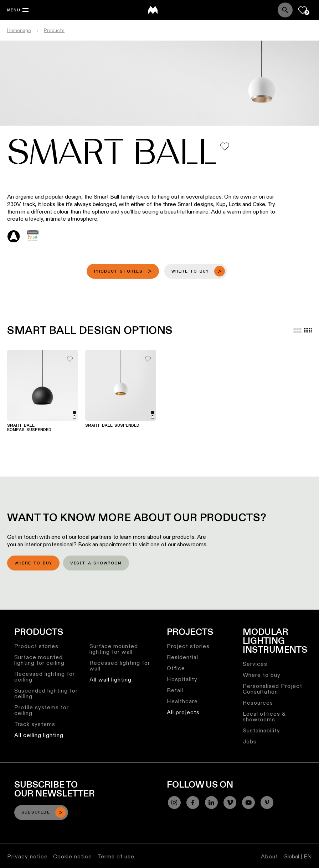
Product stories (36, 646)
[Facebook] (193, 803)
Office (176, 668)
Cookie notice (73, 856)
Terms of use (116, 856)
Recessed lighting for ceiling (45, 677)
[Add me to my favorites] (225, 146)
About (269, 856)
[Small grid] (308, 330)
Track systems (35, 724)
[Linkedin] (211, 803)
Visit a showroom (96, 563)
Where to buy (33, 563)
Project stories (188, 646)
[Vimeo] (230, 803)
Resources (258, 703)
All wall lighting (110, 680)
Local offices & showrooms (264, 717)
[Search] (285, 10)
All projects (183, 712)
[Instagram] (174, 803)
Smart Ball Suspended (112, 426)
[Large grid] (297, 330)
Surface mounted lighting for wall (114, 649)
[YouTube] (248, 803)
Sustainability (261, 730)
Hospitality (182, 679)
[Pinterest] (267, 803)
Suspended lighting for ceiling (46, 693)
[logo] (153, 10)
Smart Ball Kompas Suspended (29, 428)
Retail (175, 690)
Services (255, 664)
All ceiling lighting (39, 735)
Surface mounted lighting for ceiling (39, 660)
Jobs (250, 741)
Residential (182, 657)
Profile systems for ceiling (42, 710)
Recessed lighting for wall (120, 666)
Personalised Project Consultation (272, 689)
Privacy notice (27, 856)
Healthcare (182, 701)
